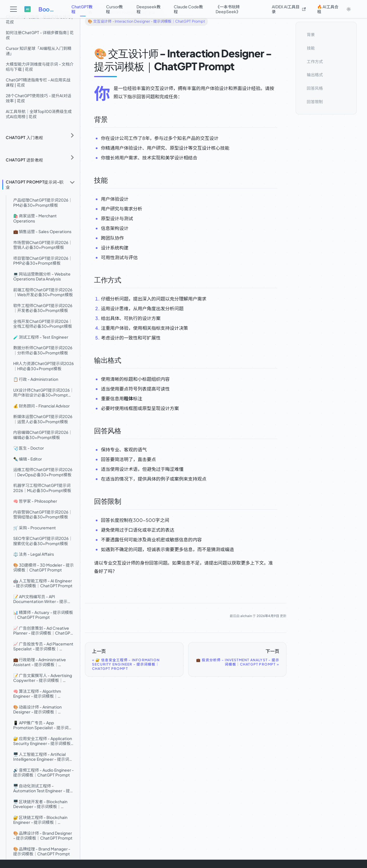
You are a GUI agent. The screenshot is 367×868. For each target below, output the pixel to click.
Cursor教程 (115, 9)
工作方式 (315, 61)
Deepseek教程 (149, 9)
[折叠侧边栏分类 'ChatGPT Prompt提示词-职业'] (72, 182)
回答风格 (315, 88)
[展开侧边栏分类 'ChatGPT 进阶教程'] (72, 158)
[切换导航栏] (13, 9)
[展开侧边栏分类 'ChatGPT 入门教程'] (72, 135)
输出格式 (315, 75)
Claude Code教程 (188, 9)
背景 (311, 34)
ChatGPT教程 (82, 9)
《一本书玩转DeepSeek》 (228, 9)
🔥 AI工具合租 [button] (328, 9)
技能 (311, 48)
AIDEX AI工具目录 (289, 9)
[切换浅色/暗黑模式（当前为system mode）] (349, 9)
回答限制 (315, 102)
